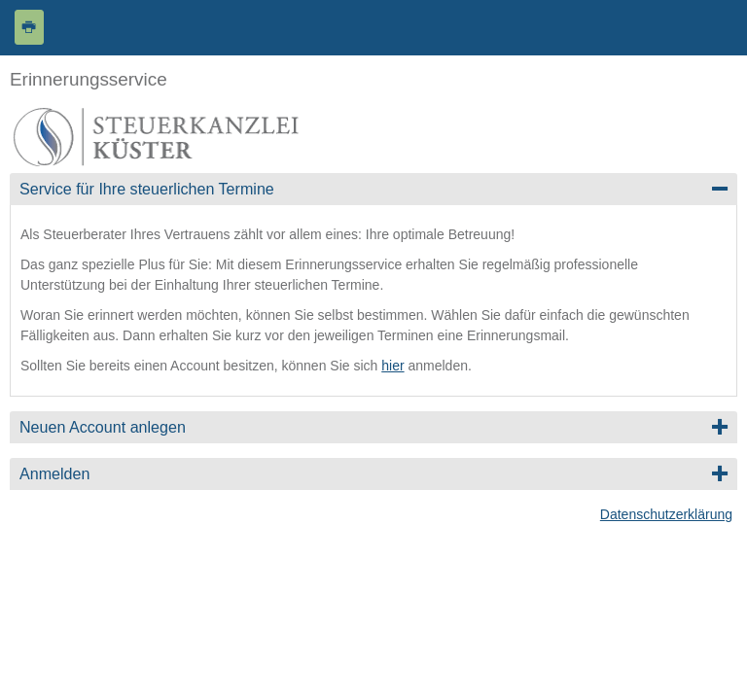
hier (392, 366)
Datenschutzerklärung (666, 514)
